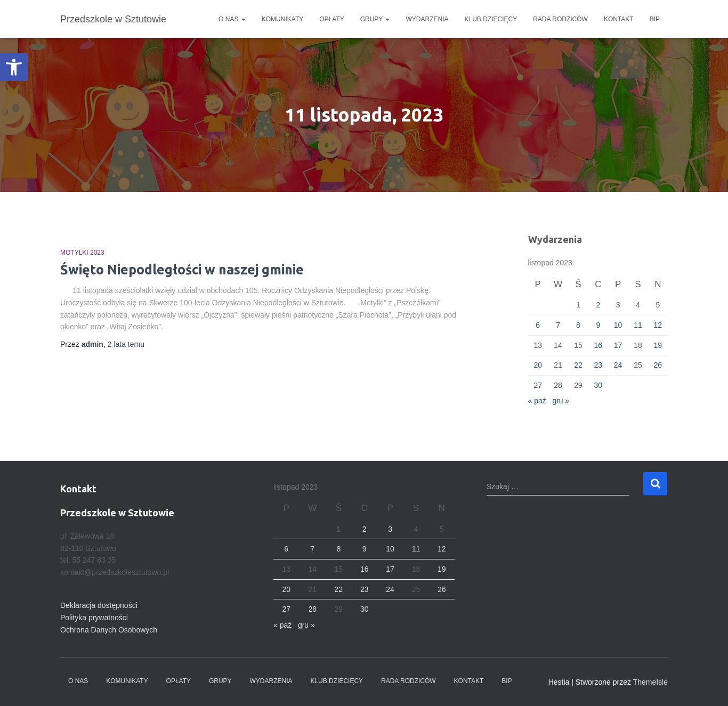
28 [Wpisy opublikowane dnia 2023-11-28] (558, 385)
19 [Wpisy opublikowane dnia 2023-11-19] (658, 345)
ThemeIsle (650, 682)
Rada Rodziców (560, 19)
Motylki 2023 (82, 253)
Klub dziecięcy (491, 19)
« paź (537, 401)
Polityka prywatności (94, 618)
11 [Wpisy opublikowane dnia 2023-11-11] (638, 325)
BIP (655, 19)
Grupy (375, 19)
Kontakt (619, 19)
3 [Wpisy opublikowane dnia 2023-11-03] (618, 305)
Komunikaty (282, 19)
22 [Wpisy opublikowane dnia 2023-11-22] (578, 365)
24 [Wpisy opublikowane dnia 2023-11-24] (618, 365)
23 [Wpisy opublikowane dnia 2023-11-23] (598, 365)
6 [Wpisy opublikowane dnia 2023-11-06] (538, 325)
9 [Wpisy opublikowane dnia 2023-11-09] (598, 325)
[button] (14, 67)
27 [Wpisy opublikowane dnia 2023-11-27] (538, 385)
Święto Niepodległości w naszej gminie (182, 270)
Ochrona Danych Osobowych (109, 630)
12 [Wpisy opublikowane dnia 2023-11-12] (658, 325)
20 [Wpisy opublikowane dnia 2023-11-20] (538, 365)
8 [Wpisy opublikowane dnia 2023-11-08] (578, 325)
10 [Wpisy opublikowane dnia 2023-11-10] (618, 325)
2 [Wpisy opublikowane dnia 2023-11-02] (598, 305)
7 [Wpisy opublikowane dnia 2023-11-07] (558, 325)
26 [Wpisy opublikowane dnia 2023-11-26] (658, 365)
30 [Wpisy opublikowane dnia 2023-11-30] (598, 385)
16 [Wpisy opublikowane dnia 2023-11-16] (598, 345)
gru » (561, 401)
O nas (232, 19)
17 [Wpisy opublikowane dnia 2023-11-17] (618, 345)
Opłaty (331, 19)
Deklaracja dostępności (99, 605)
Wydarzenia (427, 19)
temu (126, 344)
